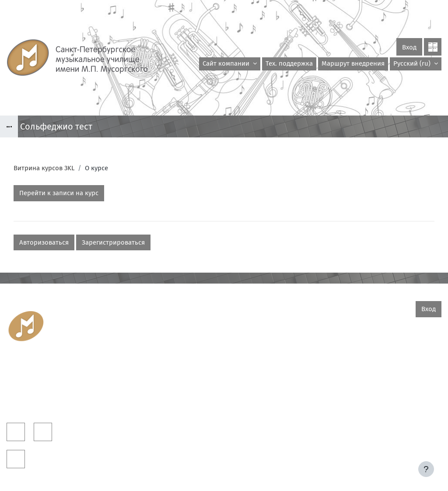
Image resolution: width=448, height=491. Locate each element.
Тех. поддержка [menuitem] (289, 63)
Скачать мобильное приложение (224, 473)
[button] (416, 64)
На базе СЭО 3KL (425, 460)
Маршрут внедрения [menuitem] (353, 63)
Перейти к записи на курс (59, 193)
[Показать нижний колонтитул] (426, 469)
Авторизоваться (44, 242)
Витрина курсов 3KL (44, 168)
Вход (409, 47)
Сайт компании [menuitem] (227, 63)
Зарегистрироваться (113, 242)
